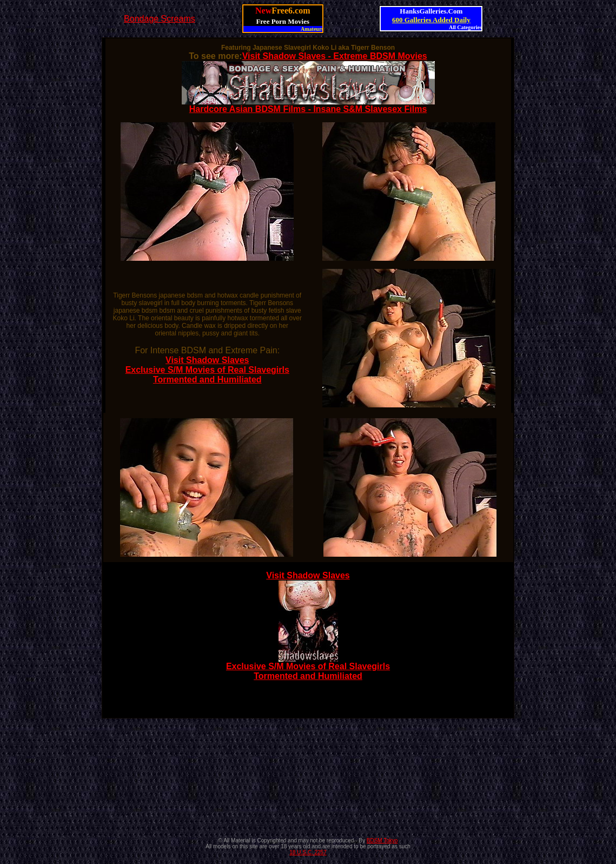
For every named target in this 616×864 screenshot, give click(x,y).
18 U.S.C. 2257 (308, 852)
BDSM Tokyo (382, 840)
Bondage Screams (160, 19)
